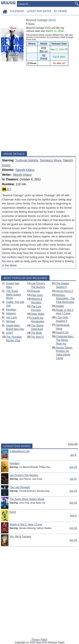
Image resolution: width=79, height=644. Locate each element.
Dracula (35, 291)
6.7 (7, 189)
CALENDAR (17, 11)
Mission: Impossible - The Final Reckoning (65, 299)
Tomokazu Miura (50, 160)
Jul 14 (73, 479)
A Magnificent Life (19, 451)
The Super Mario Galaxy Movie (14, 295)
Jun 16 (73, 467)
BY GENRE (60, 11)
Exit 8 (13, 512)
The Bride (37, 333)
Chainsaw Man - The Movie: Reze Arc (65, 340)
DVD (44, 48)
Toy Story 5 (37, 337)
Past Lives (37, 295)
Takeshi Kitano (25, 170)
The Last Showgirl (20, 487)
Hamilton (11, 310)
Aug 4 (73, 516)
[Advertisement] (39, 108)
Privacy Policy (39, 640)
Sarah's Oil (62, 332)
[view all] (73, 444)
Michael (10, 321)
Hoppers (11, 313)
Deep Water (38, 314)
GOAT (10, 333)
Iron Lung (11, 317)
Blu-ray (44, 51)
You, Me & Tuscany (20, 536)
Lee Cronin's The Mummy (24, 475)
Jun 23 (73, 491)
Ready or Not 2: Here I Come (26, 524)
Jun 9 (73, 455)
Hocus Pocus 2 (65, 291)
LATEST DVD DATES (39, 11)
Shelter (60, 306)
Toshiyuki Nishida (27, 160)
